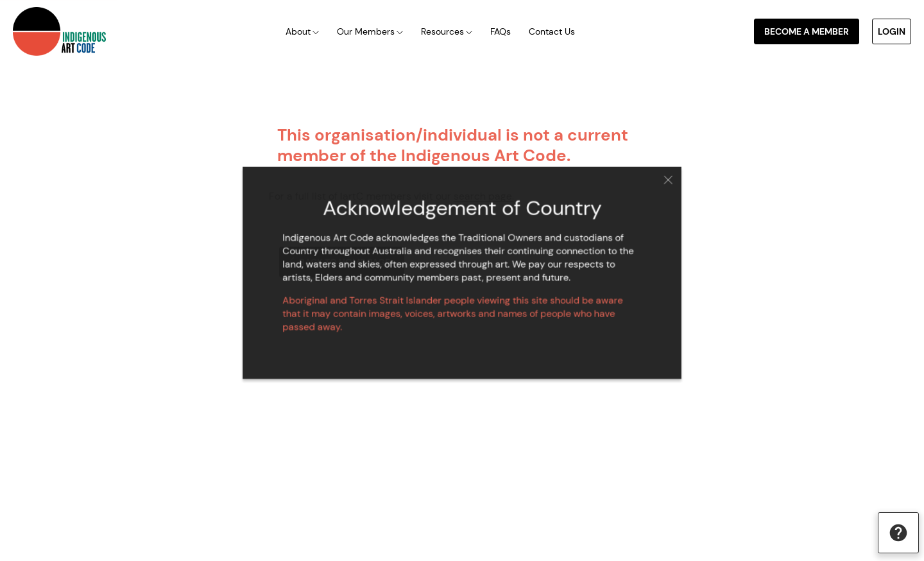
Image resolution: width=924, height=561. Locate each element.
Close (659, 184)
